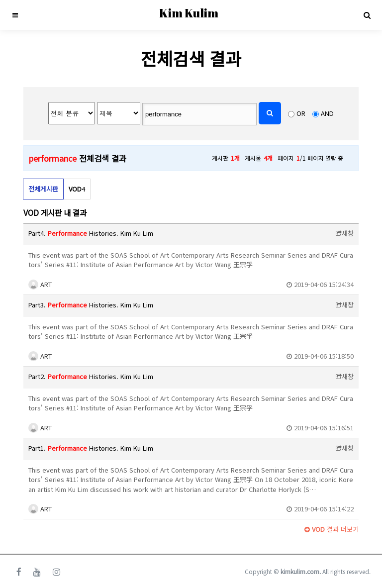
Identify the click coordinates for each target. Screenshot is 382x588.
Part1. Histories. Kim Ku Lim (91, 448)
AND (327, 113)
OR (301, 113)
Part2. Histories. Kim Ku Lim (91, 376)
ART (40, 284)
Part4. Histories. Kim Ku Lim (91, 233)
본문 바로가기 (0, 0)
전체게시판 (43, 189)
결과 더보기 (332, 529)
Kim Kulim (189, 13)
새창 (345, 233)
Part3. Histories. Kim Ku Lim (91, 305)
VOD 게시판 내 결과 (55, 212)
